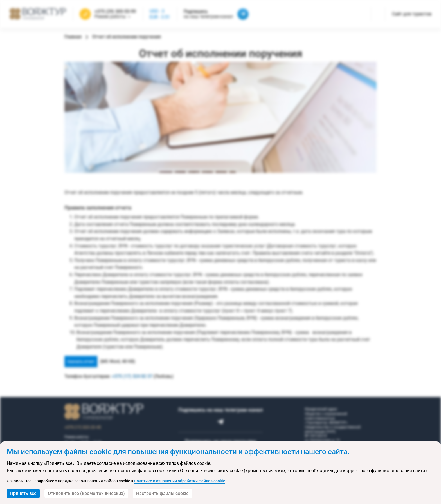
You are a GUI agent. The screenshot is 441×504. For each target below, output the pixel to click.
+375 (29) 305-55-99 (115, 12)
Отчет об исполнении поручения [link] (127, 37)
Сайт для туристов (412, 14)
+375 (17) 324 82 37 (132, 376)
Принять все (23, 493)
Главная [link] (73, 37)
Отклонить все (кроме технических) (86, 493)
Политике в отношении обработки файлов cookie (180, 481)
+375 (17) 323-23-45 (83, 427)
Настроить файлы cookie (162, 493)
